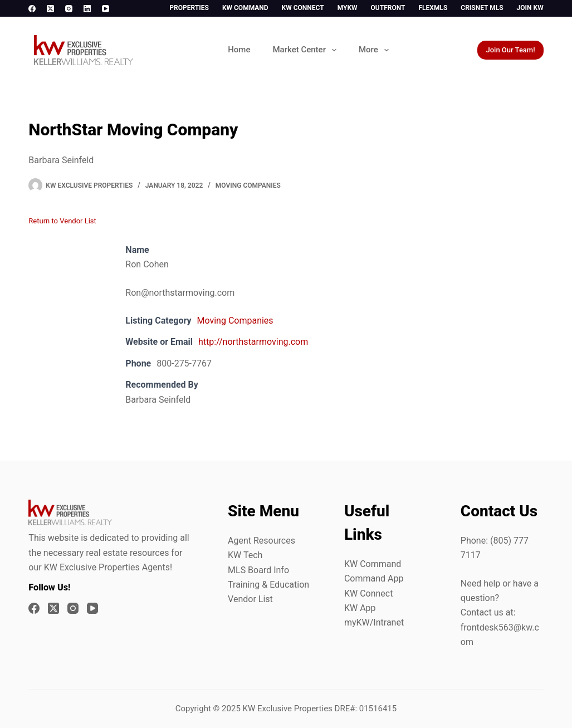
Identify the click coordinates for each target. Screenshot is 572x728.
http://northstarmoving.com (253, 342)
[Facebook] (32, 9)
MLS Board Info (258, 570)
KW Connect (303, 8)
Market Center (306, 50)
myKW (348, 8)
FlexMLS (433, 8)
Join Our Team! (510, 50)
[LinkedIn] (87, 9)
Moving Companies (248, 185)
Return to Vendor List (62, 221)
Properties (189, 8)
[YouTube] (106, 9)
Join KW (530, 8)
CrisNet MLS (482, 8)
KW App (360, 608)
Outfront (388, 8)
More (376, 50)
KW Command (245, 8)
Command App (374, 578)
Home (239, 50)
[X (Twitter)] (50, 9)
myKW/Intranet (374, 622)
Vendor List (250, 599)
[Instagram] (69, 9)
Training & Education (268, 585)
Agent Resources (261, 541)
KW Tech (245, 555)
